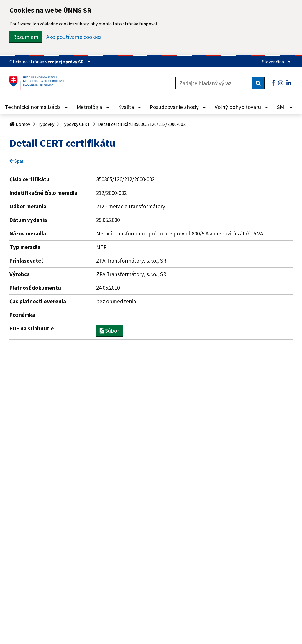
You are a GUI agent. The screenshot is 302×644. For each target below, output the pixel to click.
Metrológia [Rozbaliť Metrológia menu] (93, 107)
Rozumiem (26, 37)
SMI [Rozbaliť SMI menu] (285, 107)
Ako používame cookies (74, 37)
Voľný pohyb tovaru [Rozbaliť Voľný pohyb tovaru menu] (241, 107)
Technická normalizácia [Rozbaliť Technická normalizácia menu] (36, 107)
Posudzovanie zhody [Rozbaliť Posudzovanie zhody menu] (178, 107)
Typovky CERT (76, 124)
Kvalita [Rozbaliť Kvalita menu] (129, 107)
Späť (16, 161)
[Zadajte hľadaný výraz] (214, 83)
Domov (20, 124)
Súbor (109, 331)
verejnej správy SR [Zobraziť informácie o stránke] (68, 62)
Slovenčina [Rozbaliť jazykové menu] (276, 62)
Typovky (46, 124)
